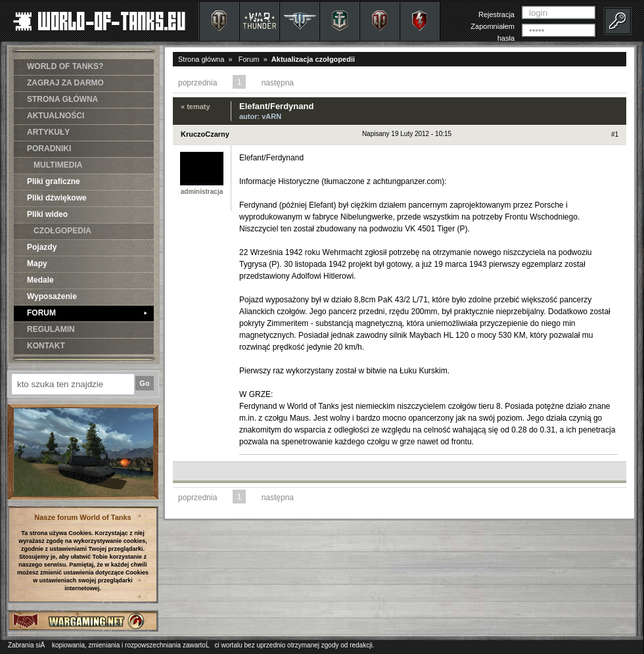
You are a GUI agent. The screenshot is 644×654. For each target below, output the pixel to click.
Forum (249, 59)
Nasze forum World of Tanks (83, 517)
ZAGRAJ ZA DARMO (65, 83)
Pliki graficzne (54, 181)
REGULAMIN (51, 329)
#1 (615, 134)
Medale (40, 280)
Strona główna (201, 59)
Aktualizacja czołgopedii (313, 59)
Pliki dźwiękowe (57, 198)
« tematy (195, 106)
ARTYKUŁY (48, 132)
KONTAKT (46, 346)
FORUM (87, 313)
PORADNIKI (49, 149)
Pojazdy (42, 247)
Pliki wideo (47, 214)
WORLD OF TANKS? (65, 66)
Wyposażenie (52, 296)
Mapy (37, 264)
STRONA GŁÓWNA (62, 99)
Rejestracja (496, 14)
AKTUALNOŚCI (56, 116)
